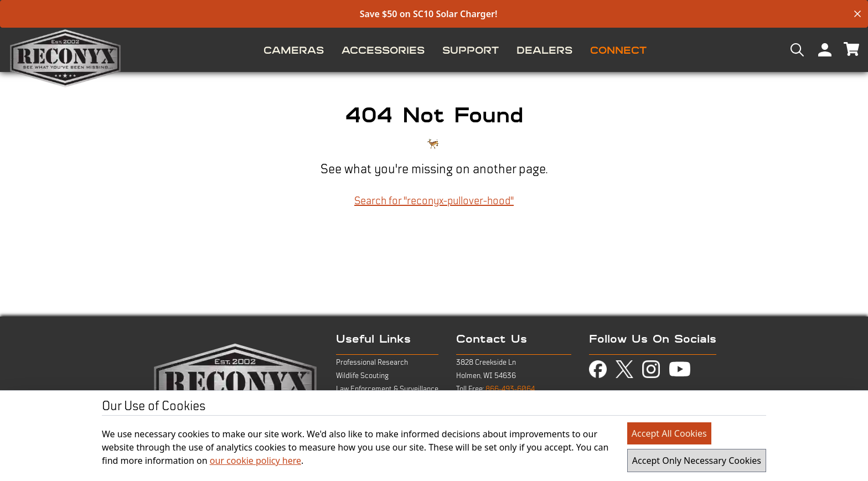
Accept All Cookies (669, 433)
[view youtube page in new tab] (680, 369)
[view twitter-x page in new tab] (624, 369)
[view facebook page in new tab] (598, 369)
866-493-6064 (510, 389)
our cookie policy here (255, 461)
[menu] (434, 50)
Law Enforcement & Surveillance (387, 389)
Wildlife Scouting (362, 376)
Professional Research (372, 363)
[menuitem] (294, 50)
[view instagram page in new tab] (651, 369)
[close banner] (857, 14)
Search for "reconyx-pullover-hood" (434, 201)
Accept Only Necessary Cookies (697, 461)
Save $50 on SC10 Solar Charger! (429, 14)
